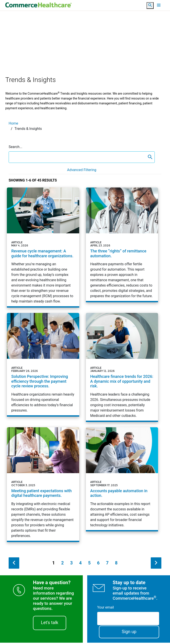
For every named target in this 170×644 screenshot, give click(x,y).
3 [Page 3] (71, 564)
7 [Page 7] (107, 564)
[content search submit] (150, 157)
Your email (105, 608)
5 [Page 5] (89, 564)
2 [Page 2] (63, 564)
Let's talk (50, 624)
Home (13, 123)
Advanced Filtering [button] (82, 170)
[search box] (77, 157)
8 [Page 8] (116, 564)
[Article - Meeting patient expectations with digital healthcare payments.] (43, 485)
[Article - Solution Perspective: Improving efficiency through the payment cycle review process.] (43, 365)
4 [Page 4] (80, 564)
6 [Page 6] (98, 564)
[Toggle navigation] (159, 5)
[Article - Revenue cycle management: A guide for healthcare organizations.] (43, 247)
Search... (15, 147)
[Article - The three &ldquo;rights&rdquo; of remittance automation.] (122, 244)
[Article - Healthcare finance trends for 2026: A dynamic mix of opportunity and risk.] (122, 367)
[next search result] (156, 564)
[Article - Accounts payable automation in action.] (122, 480)
